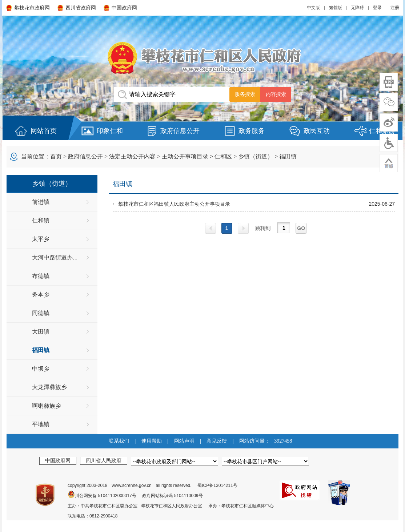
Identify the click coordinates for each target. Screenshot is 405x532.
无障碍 (357, 8)
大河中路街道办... (55, 257)
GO (301, 228)
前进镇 (41, 202)
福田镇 (288, 156)
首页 (56, 156)
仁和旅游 (382, 131)
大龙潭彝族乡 (49, 387)
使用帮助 (152, 441)
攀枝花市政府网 (32, 8)
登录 (377, 8)
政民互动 (317, 131)
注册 (395, 8)
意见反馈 (217, 441)
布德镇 (41, 276)
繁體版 (336, 8)
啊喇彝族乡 (47, 406)
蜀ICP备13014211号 (217, 485)
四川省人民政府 (104, 460)
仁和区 (223, 156)
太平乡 (41, 239)
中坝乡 (41, 369)
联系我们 (119, 441)
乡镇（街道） (256, 156)
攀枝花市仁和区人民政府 (202, 58)
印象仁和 (110, 131)
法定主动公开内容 (132, 156)
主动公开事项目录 (185, 156)
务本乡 (41, 295)
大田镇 (41, 332)
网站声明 (184, 441)
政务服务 (252, 131)
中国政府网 (124, 8)
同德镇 (41, 313)
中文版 (313, 8)
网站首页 (44, 131)
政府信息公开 (180, 131)
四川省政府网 (81, 8)
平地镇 (41, 424)
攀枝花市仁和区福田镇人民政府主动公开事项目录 (174, 204)
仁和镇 (41, 220)
